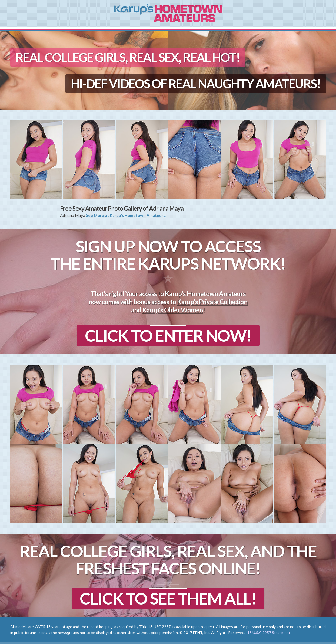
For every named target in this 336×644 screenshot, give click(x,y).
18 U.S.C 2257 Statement (269, 633)
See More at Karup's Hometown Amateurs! (126, 215)
